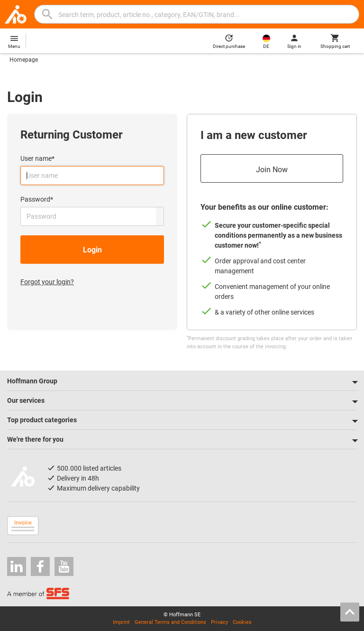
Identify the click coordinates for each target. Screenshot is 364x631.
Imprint (121, 622)
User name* (37, 158)
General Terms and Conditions (170, 622)
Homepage (24, 60)
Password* (37, 199)
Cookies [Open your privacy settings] (242, 622)
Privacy (219, 622)
